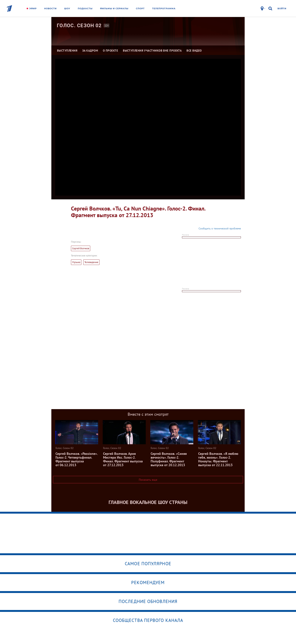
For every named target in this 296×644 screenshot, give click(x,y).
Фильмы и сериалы (114, 9)
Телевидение (91, 262)
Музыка (76, 262)
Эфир (33, 9)
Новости (50, 9)
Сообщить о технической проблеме (220, 228)
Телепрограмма (164, 9)
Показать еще (148, 480)
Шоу (67, 9)
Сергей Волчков (81, 248)
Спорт (140, 9)
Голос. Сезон (79, 26)
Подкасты (85, 9)
